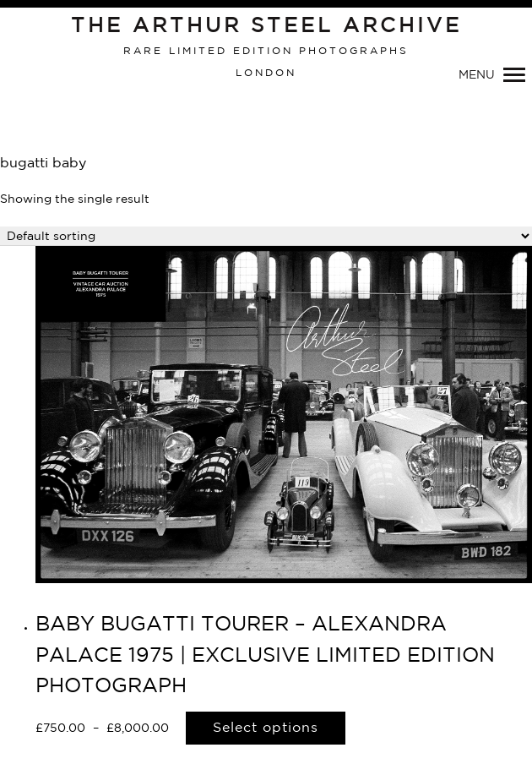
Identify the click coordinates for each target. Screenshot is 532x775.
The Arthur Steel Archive (266, 26)
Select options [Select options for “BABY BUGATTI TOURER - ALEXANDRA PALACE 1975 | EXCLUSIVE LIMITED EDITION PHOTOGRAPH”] (266, 728)
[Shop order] (266, 236)
